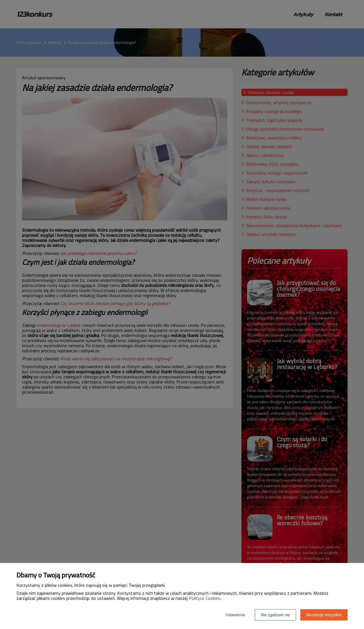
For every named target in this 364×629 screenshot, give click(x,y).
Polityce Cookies (205, 598)
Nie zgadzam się (275, 615)
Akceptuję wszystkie (324, 615)
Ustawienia (235, 615)
